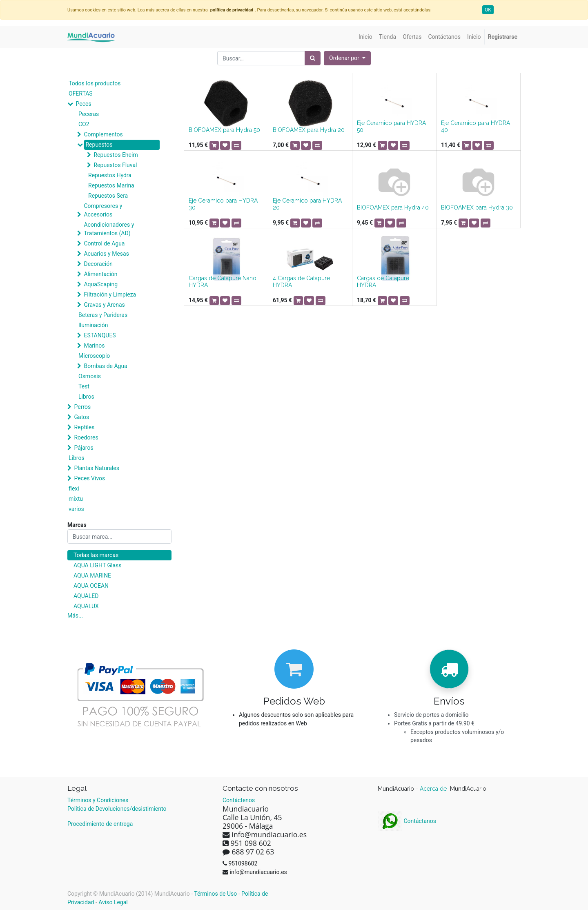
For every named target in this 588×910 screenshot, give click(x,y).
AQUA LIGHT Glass (97, 565)
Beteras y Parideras (103, 315)
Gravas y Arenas (104, 305)
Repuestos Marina (111, 185)
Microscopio (94, 356)
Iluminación (93, 325)
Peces (83, 104)
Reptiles (84, 427)
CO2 (84, 124)
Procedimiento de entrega (100, 824)
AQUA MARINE (92, 575)
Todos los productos (95, 83)
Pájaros (84, 448)
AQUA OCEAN (91, 586)
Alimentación (100, 274)
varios (76, 509)
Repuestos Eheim (116, 155)
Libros (86, 397)
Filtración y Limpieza (110, 294)
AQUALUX (86, 606)
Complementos (103, 134)
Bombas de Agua (105, 366)
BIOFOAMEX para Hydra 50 (224, 130)
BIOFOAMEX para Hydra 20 (309, 130)
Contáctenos (239, 800)
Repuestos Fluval (115, 165)
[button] (347, 58)
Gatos (81, 417)
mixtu (76, 499)
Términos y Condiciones (98, 800)
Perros (82, 407)
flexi (74, 488)
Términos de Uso (215, 894)
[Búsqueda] (313, 58)
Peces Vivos (89, 478)
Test (84, 386)
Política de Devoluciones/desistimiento (117, 809)
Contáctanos (407, 821)
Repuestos (99, 145)
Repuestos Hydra (110, 175)
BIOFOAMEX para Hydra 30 (477, 207)
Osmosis (90, 376)
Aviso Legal (113, 902)
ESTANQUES (100, 335)
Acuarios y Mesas (106, 254)
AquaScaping (101, 284)
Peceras (89, 114)
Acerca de (434, 789)
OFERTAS (81, 94)
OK (488, 10)
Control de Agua (104, 243)
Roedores (86, 437)
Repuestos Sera (108, 196)
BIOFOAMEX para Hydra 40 (393, 207)
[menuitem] (365, 37)
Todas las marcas (96, 555)
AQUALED (86, 596)
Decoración (98, 264)
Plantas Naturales (97, 468)
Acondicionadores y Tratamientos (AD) (109, 229)
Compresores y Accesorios (103, 210)
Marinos (94, 346)
